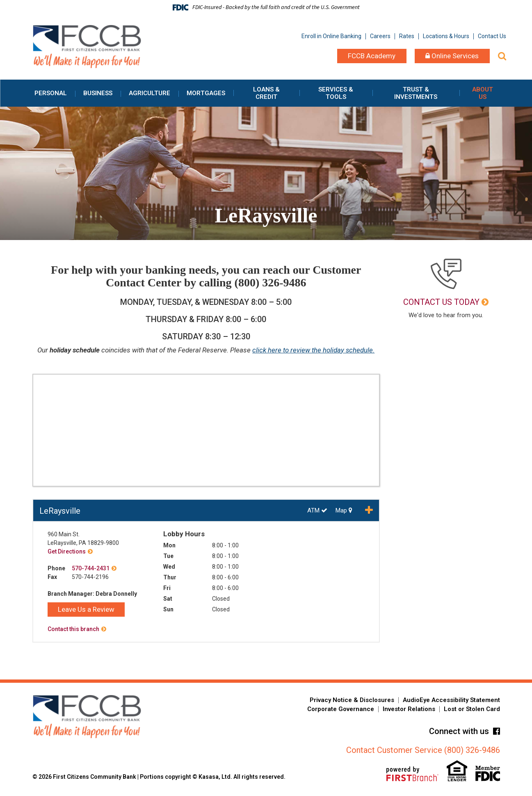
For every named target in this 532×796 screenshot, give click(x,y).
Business (98, 93)
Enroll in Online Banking (331, 36)
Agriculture (150, 93)
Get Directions (67, 551)
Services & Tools (336, 93)
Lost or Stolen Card (472, 709)
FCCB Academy (372, 56)
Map (344, 510)
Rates (407, 36)
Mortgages (206, 93)
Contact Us (492, 36)
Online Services (452, 56)
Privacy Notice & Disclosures (352, 700)
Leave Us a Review (86, 609)
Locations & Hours (446, 36)
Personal (51, 93)
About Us (483, 93)
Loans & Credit (266, 93)
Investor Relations (409, 709)
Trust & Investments (416, 93)
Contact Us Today (441, 302)
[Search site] (502, 56)
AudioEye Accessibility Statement (451, 700)
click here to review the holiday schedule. (314, 350)
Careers (380, 36)
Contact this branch (73, 629)
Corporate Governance (341, 709)
